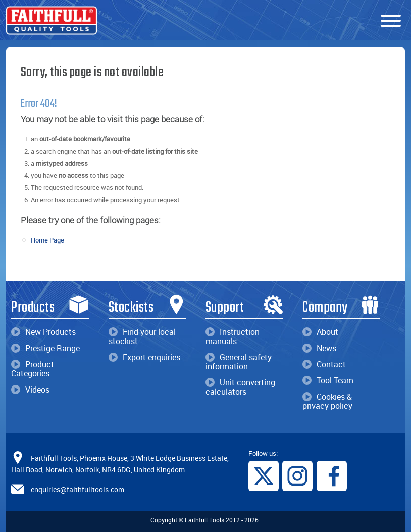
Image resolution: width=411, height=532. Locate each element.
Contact (324, 364)
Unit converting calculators (240, 387)
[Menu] (391, 21)
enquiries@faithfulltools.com (78, 489)
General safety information (239, 362)
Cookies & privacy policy (327, 401)
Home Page (47, 240)
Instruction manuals (233, 336)
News (319, 348)
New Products (43, 332)
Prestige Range (45, 348)
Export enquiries (144, 357)
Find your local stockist (142, 336)
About (320, 332)
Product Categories (33, 369)
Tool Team (328, 380)
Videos (30, 390)
